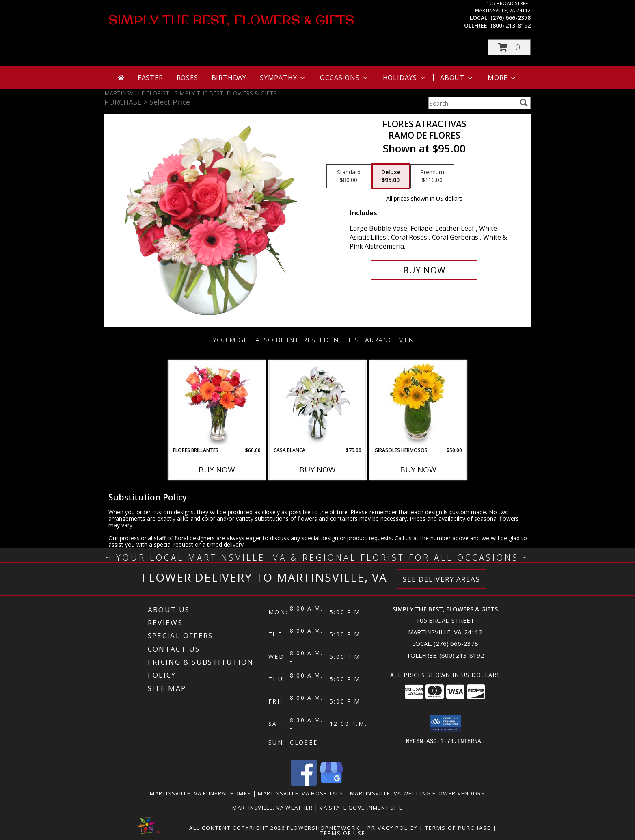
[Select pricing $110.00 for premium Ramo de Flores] (432, 176)
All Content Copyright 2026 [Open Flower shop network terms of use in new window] (237, 828)
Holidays (405, 78)
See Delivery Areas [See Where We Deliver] (442, 579)
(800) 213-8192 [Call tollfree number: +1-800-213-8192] (511, 25)
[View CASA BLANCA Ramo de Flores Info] (318, 404)
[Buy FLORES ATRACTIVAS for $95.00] (424, 270)
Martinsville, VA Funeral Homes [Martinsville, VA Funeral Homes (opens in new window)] (200, 793)
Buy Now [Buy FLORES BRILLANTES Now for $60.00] (217, 470)
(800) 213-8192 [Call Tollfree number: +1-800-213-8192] (462, 655)
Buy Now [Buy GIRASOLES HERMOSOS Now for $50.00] (418, 470)
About (457, 78)
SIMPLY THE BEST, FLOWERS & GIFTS (231, 20)
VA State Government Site (361, 808)
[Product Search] (472, 103)
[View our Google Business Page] (331, 783)
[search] (524, 103)
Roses (187, 78)
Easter (150, 78)
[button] (509, 47)
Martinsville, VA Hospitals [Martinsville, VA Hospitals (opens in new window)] (300, 793)
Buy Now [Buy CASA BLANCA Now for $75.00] (317, 470)
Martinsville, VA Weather (272, 808)
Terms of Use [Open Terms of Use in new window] (343, 833)
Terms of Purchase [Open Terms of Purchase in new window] (458, 828)
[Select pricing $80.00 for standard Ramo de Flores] (349, 176)
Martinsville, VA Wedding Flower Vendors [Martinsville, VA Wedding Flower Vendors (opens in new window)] (418, 793)
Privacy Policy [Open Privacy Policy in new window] (392, 828)
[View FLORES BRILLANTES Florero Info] (217, 404)
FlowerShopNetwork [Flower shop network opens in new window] (323, 828)
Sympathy (283, 78)
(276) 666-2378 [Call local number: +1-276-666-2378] (511, 18)
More (502, 78)
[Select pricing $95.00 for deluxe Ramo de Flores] (391, 176)
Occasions (344, 78)
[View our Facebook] (304, 783)
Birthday (229, 78)
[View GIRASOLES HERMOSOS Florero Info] (418, 404)
